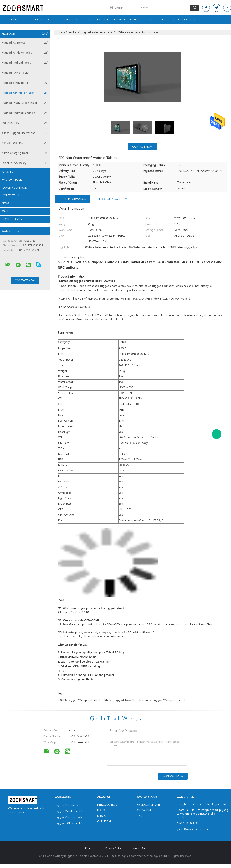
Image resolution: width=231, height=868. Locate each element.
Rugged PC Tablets (25, 43)
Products (42, 20)
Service (102, 816)
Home (14, 20)
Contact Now (142, 147)
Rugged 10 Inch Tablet (25, 73)
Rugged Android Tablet (25, 63)
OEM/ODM (144, 810)
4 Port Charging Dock (25, 153)
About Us (70, 20)
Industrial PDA (25, 123)
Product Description (113, 199)
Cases (6, 211)
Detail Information (72, 199)
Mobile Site (140, 849)
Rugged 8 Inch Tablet (25, 83)
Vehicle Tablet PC (25, 143)
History (103, 810)
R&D (140, 816)
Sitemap (89, 849)
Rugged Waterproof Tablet (25, 93)
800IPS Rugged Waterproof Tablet (79, 700)
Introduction (107, 805)
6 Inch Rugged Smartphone (25, 133)
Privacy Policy (113, 849)
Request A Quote (186, 20)
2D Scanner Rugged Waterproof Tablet (162, 700)
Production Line (149, 805)
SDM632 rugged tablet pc (119, 700)
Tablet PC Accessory (25, 163)
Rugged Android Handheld (25, 113)
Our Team (104, 822)
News (6, 204)
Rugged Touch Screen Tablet (25, 103)
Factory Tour (98, 20)
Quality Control (126, 20)
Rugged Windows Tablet (25, 53)
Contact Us (155, 20)
